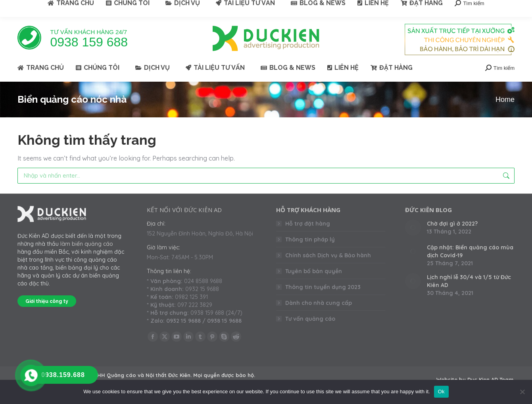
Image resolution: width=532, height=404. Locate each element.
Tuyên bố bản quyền (314, 271)
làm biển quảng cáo (87, 244)
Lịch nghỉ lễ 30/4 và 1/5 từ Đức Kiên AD (469, 281)
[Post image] (413, 228)
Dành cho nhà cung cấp (319, 303)
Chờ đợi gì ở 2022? (452, 224)
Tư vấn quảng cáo (310, 319)
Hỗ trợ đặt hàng (308, 224)
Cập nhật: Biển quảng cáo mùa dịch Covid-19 (470, 251)
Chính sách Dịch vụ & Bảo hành (328, 255)
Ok (441, 392)
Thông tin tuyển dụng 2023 (323, 287)
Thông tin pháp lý (310, 239)
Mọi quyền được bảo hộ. (224, 375)
